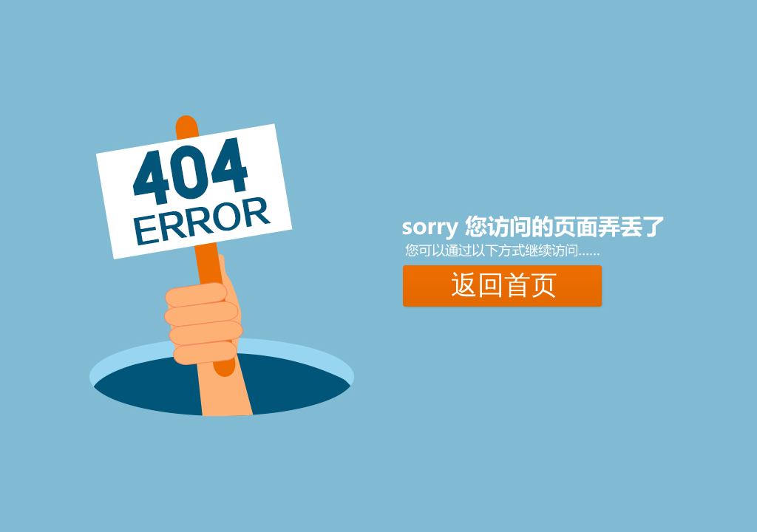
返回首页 (504, 285)
